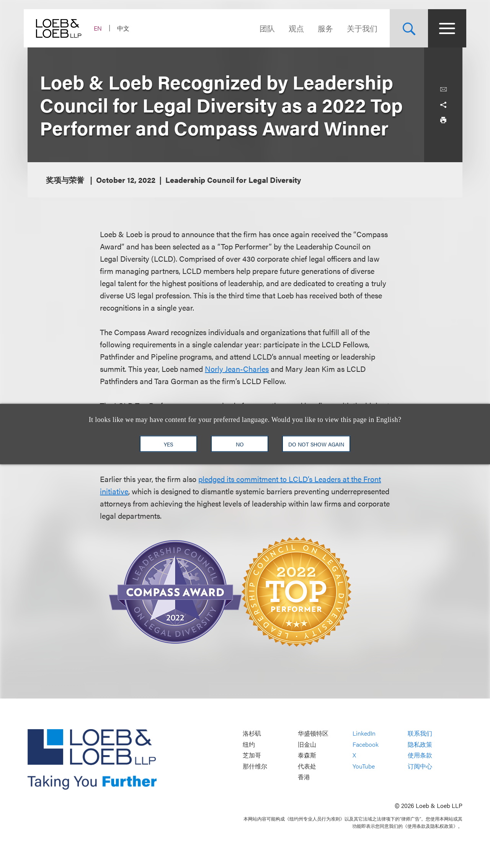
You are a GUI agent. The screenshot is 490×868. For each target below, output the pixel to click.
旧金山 (307, 744)
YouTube (364, 766)
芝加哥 (252, 755)
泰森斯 (307, 755)
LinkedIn (364, 733)
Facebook (366, 744)
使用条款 (420, 755)
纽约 (249, 744)
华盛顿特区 (313, 733)
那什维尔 (255, 766)
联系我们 (420, 733)
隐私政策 (420, 744)
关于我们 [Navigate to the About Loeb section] (358, 28)
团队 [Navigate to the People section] (263, 28)
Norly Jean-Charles (237, 369)
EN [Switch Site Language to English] (102, 28)
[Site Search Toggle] (405, 28)
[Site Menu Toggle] (443, 28)
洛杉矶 (252, 733)
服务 (322, 28)
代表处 (307, 766)
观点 (292, 28)
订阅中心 (420, 766)
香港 (304, 777)
